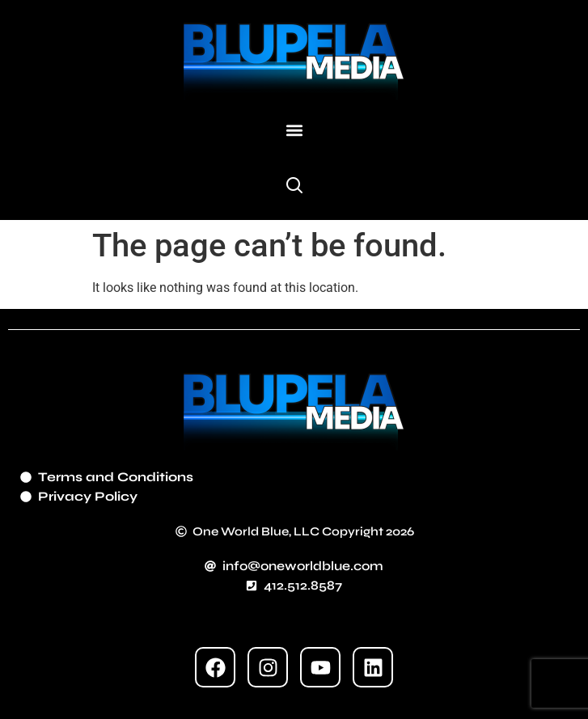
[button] (294, 131)
